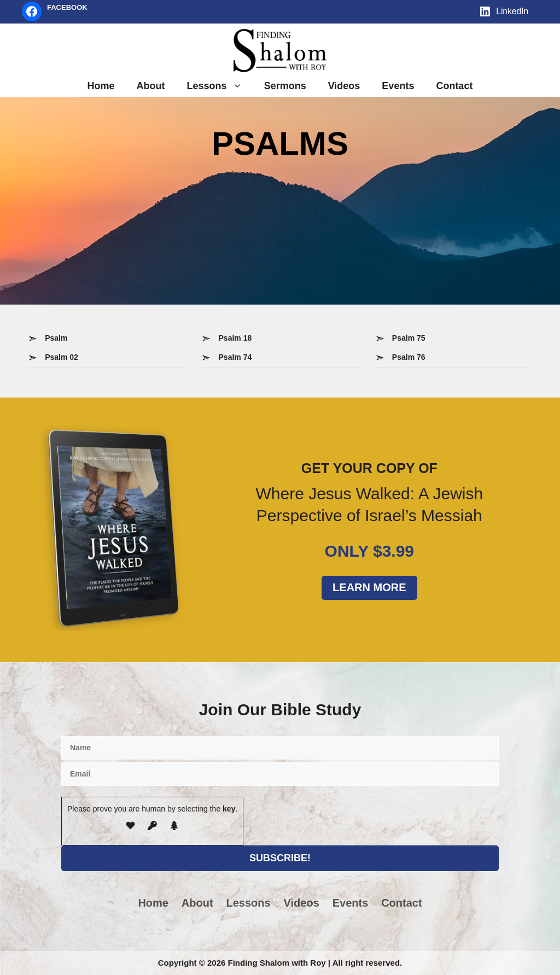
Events (398, 86)
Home (101, 86)
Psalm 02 (62, 357)
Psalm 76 (409, 357)
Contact (454, 86)
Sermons (285, 86)
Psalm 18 (235, 338)
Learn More (369, 587)
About (151, 86)
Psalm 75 (409, 338)
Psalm (56, 338)
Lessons (220, 86)
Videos (344, 86)
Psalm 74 (235, 357)
